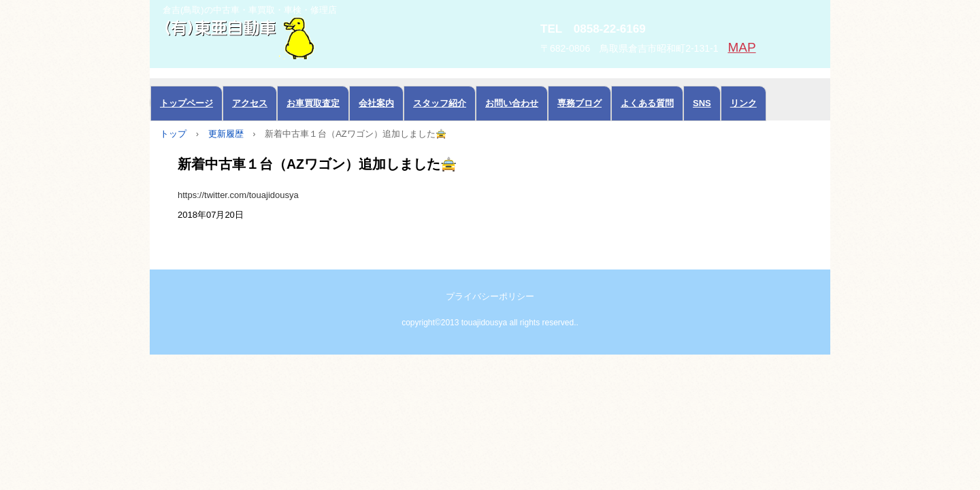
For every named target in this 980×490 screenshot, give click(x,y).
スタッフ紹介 (440, 103)
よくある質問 (647, 103)
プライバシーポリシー (490, 296)
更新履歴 (226, 134)
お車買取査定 (313, 103)
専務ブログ (579, 103)
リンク (744, 103)
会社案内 (376, 103)
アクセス (250, 103)
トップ (173, 134)
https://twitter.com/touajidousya (238, 195)
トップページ (186, 103)
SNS (702, 103)
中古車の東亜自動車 (303, 37)
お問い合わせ (512, 103)
